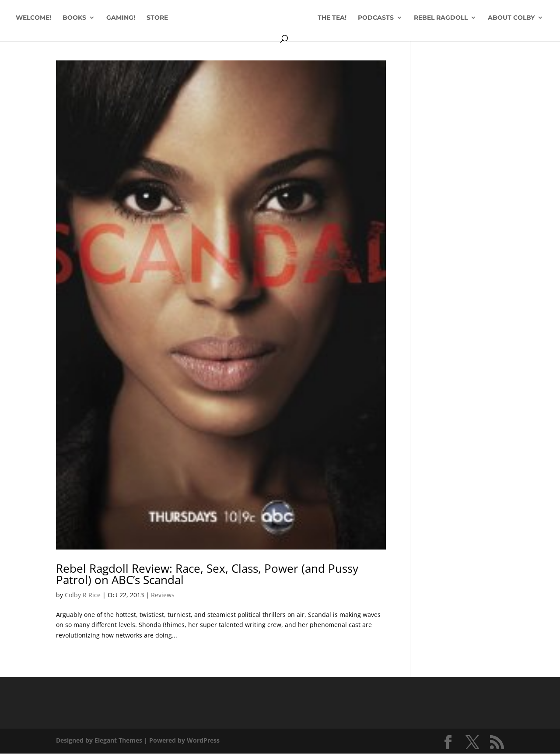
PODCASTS (408, 18)
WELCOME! (59, 18)
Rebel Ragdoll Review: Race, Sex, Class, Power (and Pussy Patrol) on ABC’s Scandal (207, 574)
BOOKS (100, 18)
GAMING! (146, 18)
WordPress (203, 740)
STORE (183, 18)
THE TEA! (364, 18)
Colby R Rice (83, 595)
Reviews (163, 595)
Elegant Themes (118, 740)
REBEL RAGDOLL (473, 18)
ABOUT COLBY (275, 39)
